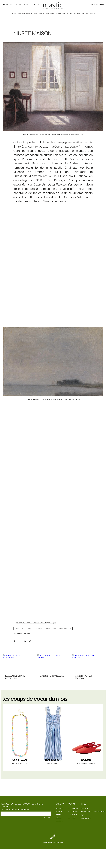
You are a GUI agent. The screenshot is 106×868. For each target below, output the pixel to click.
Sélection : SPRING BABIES (52, 676)
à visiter (18, 634)
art (23, 628)
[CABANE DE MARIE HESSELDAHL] (18, 663)
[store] (63, 815)
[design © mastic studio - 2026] (53, 843)
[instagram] (74, 808)
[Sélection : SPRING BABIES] (53, 663)
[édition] (63, 812)
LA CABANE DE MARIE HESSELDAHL (15, 677)
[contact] (86, 808)
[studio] (63, 818)
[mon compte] (88, 818)
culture (48, 628)
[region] (20, 737)
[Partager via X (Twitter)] (20, 641)
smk (54, 628)
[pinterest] (73, 812)
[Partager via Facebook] (14, 641)
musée (17, 628)
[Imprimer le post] (35, 641)
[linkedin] (73, 815)
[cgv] (88, 815)
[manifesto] (63, 821)
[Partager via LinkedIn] (25, 641)
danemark (39, 628)
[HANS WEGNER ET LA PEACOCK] (88, 663)
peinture (30, 628)
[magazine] (61, 808)
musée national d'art (65, 628)
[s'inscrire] (46, 817)
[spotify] (73, 818)
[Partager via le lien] (30, 641)
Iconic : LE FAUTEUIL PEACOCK (84, 677)
